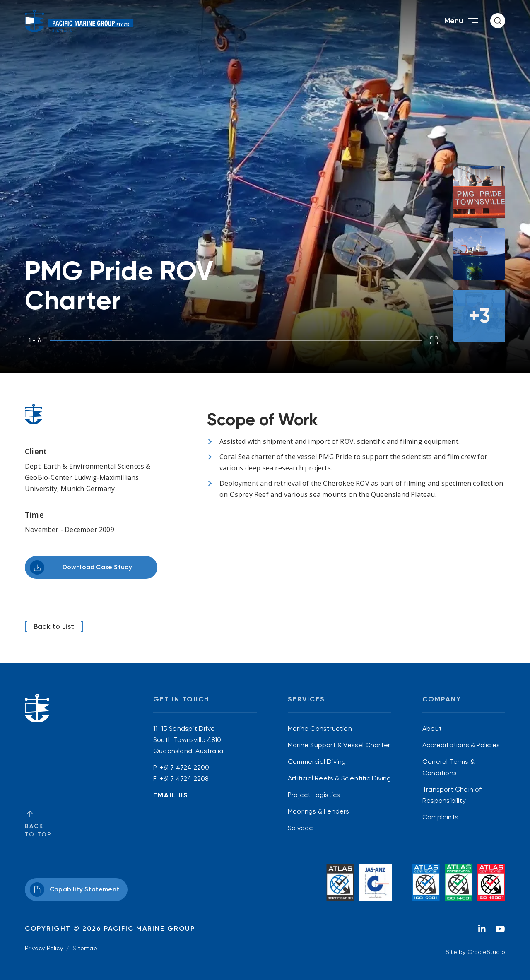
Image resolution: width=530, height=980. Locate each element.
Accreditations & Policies (461, 745)
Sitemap (85, 948)
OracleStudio (486, 952)
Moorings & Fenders (319, 811)
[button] (498, 21)
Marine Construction (320, 728)
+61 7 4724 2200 (185, 767)
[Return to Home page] (79, 21)
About (432, 728)
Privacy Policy (44, 948)
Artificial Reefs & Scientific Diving (339, 778)
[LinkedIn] (482, 931)
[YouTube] (500, 931)
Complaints (440, 817)
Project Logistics (314, 795)
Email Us (171, 795)
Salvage (300, 828)
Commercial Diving (317, 762)
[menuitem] (340, 728)
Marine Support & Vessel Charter (339, 745)
